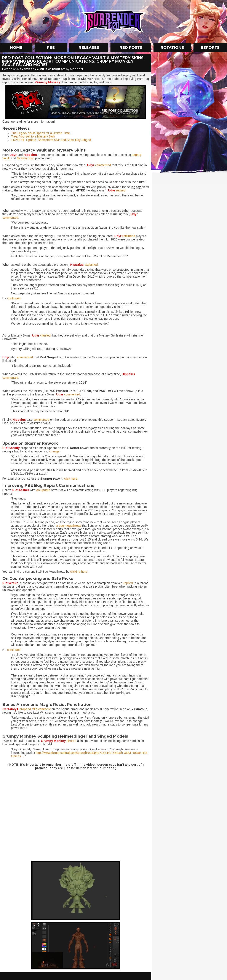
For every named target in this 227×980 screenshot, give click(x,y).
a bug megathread (69, 526)
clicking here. (79, 572)
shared (72, 741)
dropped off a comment (35, 709)
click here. (71, 479)
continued (14, 298)
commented (103, 165)
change (54, 451)
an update (43, 490)
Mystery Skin (26, 158)
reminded (129, 236)
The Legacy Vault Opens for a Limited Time (40, 133)
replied (121, 190)
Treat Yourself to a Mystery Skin (33, 136)
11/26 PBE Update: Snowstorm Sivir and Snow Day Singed (51, 140)
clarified (46, 335)
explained (91, 265)
